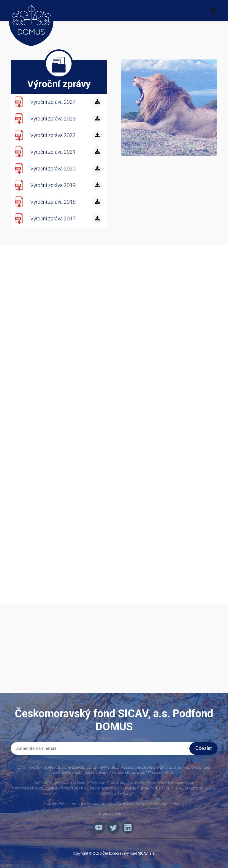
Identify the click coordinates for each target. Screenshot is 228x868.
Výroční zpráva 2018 (53, 202)
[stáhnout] (97, 102)
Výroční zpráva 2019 (53, 185)
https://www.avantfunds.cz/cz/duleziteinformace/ (146, 804)
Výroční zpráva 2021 (53, 152)
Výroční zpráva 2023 (53, 119)
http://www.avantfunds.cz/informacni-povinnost (157, 783)
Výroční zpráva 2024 (53, 102)
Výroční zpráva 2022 (53, 135)
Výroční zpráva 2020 (53, 169)
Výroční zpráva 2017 (53, 219)
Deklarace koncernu (114, 814)
